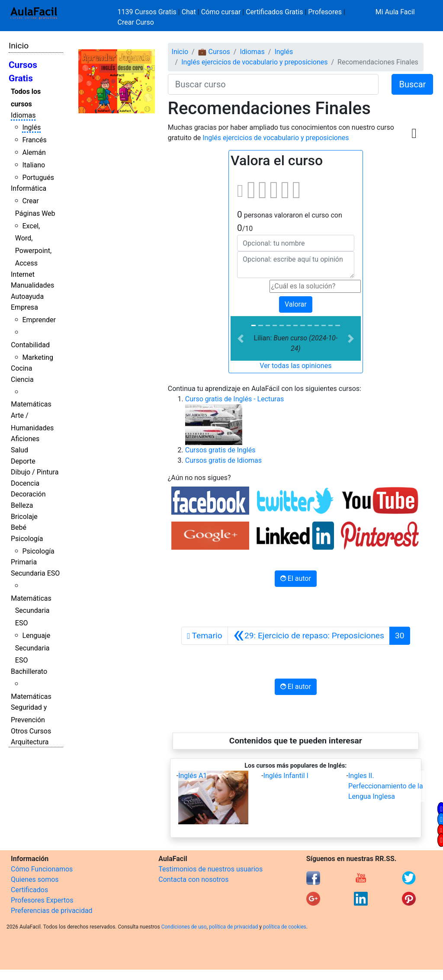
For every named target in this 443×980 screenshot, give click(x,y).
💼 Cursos (214, 52)
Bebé (19, 527)
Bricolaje (24, 517)
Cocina (21, 368)
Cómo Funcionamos (42, 869)
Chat (189, 12)
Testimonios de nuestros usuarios (210, 869)
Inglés (31, 127)
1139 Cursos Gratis (148, 12)
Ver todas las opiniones (295, 366)
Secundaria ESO (35, 573)
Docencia (25, 483)
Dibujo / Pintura (35, 472)
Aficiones (25, 439)
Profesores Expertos (42, 900)
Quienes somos (35, 879)
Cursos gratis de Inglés (220, 450)
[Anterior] (309, 636)
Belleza (22, 505)
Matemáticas (31, 404)
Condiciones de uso (184, 927)
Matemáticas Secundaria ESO (31, 611)
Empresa (24, 307)
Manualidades (32, 285)
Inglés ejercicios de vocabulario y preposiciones (254, 62)
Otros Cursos (31, 731)
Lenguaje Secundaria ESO (33, 648)
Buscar (412, 84)
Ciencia (22, 380)
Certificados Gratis (274, 12)
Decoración (28, 494)
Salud (19, 450)
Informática (29, 188)
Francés (34, 140)
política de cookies (285, 927)
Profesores (325, 12)
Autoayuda (27, 296)
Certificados (29, 890)
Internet (23, 274)
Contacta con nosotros (193, 879)
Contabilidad (30, 345)
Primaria (24, 562)
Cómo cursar (221, 12)
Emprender (39, 320)
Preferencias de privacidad (52, 911)
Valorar (296, 304)
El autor (296, 578)
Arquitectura (30, 742)
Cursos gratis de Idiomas (223, 460)
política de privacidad (233, 927)
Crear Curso (136, 22)
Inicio (19, 46)
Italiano (34, 165)
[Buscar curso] (273, 84)
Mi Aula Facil (395, 12)
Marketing (37, 357)
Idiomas (23, 115)
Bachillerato (29, 671)
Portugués (38, 178)
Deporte (23, 461)
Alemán (34, 152)
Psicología (27, 539)
